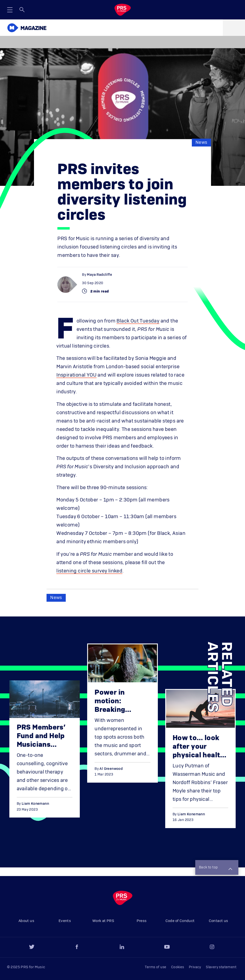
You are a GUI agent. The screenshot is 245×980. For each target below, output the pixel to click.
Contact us (219, 921)
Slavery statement (221, 967)
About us (26, 921)
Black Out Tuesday (138, 321)
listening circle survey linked (89, 571)
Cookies (178, 967)
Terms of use (156, 967)
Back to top (215, 868)
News (201, 143)
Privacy (195, 967)
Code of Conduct (180, 921)
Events (65, 921)
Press (142, 921)
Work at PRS (103, 921)
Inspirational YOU (76, 375)
